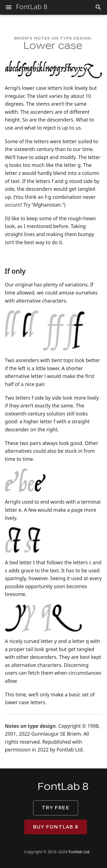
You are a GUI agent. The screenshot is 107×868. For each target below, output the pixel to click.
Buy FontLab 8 (56, 827)
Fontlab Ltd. (79, 852)
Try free (56, 808)
